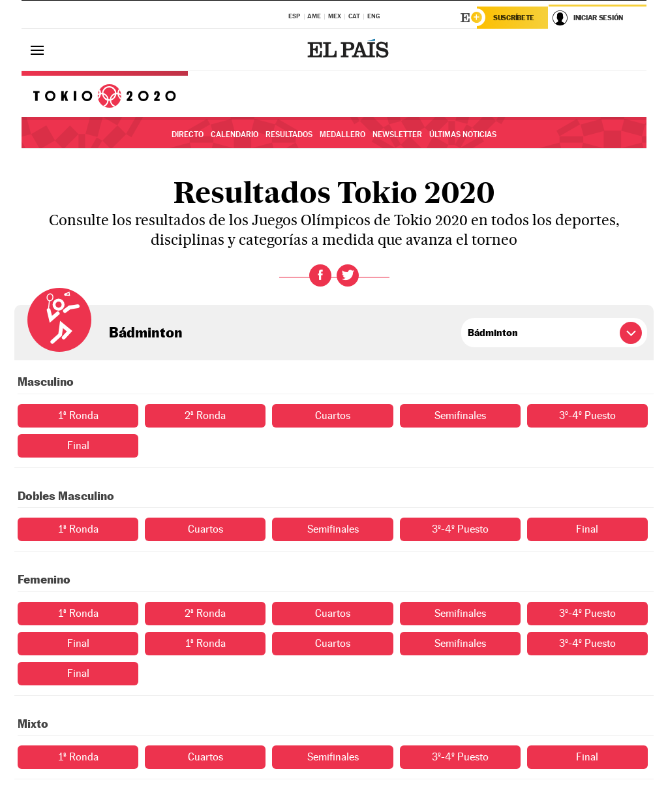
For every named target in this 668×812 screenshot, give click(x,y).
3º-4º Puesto (587, 415)
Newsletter (397, 134)
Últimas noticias (463, 134)
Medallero (342, 134)
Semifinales (460, 415)
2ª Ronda (205, 415)
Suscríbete (514, 18)
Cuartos (333, 415)
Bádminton (146, 332)
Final (78, 445)
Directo (188, 134)
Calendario (235, 134)
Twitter (348, 275)
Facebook (320, 275)
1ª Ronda (78, 415)
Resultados (289, 134)
